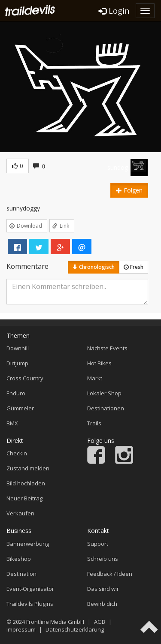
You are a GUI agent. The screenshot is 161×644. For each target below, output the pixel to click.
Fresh (134, 267)
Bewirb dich (102, 604)
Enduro (16, 393)
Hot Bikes (99, 363)
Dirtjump (17, 363)
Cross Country (25, 378)
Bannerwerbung (28, 544)
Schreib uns (103, 559)
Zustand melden (28, 468)
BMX (12, 423)
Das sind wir (103, 589)
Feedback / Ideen (110, 574)
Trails (94, 423)
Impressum (21, 629)
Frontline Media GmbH (55, 622)
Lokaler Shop (104, 393)
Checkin (17, 453)
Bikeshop (19, 559)
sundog (118, 167)
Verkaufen (20, 513)
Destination (21, 574)
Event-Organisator (30, 589)
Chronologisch (94, 267)
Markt (95, 378)
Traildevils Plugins (30, 604)
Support (98, 544)
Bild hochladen (26, 483)
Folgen (129, 190)
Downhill (18, 348)
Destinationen (106, 408)
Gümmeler (20, 408)
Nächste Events (107, 348)
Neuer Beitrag (24, 498)
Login (114, 11)
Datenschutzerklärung (75, 629)
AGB (100, 622)
